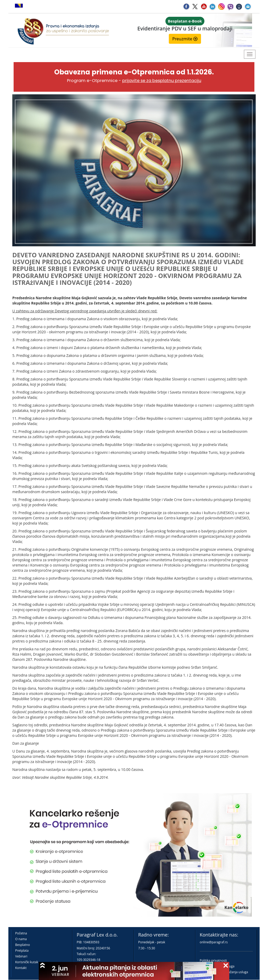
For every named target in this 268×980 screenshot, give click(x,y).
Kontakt (21, 968)
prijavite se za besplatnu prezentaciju (162, 81)
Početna (21, 933)
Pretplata (22, 951)
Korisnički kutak (27, 962)
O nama (21, 939)
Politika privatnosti (213, 960)
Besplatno (23, 945)
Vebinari (21, 956)
